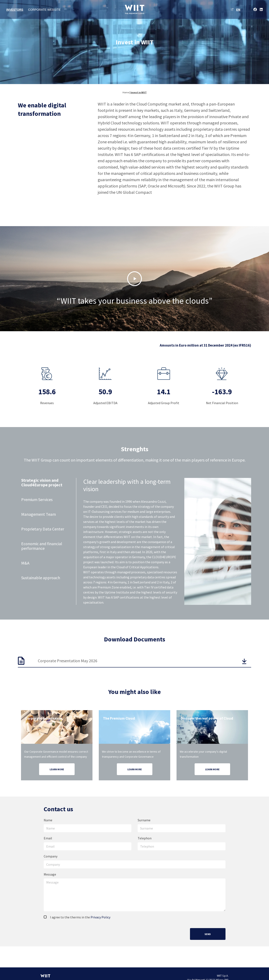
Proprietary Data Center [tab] (43, 529)
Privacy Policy (100, 917)
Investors (15, 10)
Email (48, 838)
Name (48, 820)
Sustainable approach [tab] (41, 578)
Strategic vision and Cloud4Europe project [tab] (42, 483)
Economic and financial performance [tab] (42, 546)
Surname (144, 820)
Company (51, 856)
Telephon (145, 838)
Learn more (57, 769)
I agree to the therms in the (77, 917)
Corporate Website (44, 10)
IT (232, 9)
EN (238, 9)
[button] (134, 279)
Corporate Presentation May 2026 (68, 661)
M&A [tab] (25, 563)
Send (208, 934)
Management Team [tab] (39, 514)
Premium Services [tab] (37, 500)
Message (50, 874)
